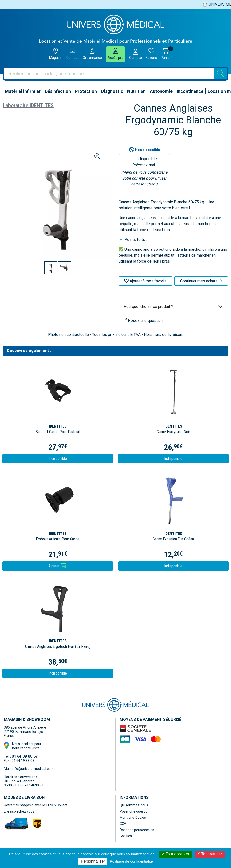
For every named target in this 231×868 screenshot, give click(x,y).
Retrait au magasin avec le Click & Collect (36, 805)
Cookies (126, 836)
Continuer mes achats (201, 281)
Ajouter (57, 566)
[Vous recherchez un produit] (109, 74)
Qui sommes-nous (134, 805)
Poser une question (135, 811)
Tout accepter (175, 854)
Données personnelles (137, 830)
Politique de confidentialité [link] (131, 861)
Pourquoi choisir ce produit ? (148, 307)
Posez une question (143, 320)
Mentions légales (133, 818)
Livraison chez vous (19, 811)
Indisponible (144, 162)
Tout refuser (210, 854)
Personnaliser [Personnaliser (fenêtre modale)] (93, 861)
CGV (123, 824)
